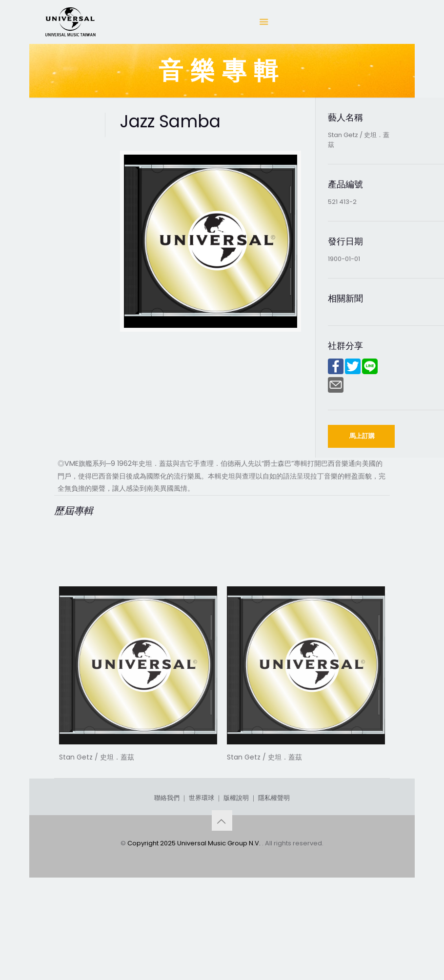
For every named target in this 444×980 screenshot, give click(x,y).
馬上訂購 (362, 436)
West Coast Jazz (272, 768)
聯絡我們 (167, 871)
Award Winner (98, 768)
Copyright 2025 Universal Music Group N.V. (195, 916)
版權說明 (236, 871)
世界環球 (202, 871)
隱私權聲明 (274, 871)
